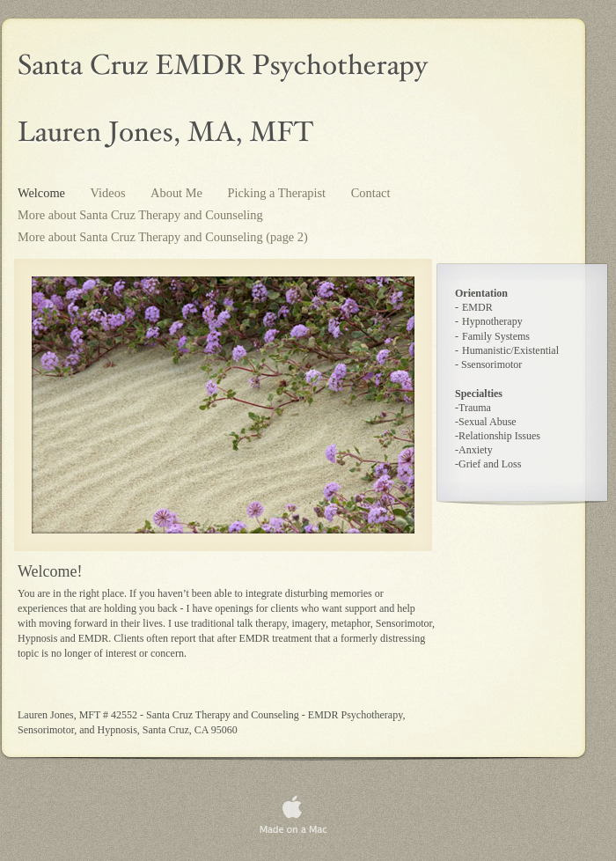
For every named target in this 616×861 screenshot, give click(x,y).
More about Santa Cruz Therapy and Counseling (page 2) (163, 237)
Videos (110, 193)
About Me (178, 193)
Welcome (43, 193)
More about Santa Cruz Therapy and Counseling (140, 215)
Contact (371, 193)
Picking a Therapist (278, 193)
